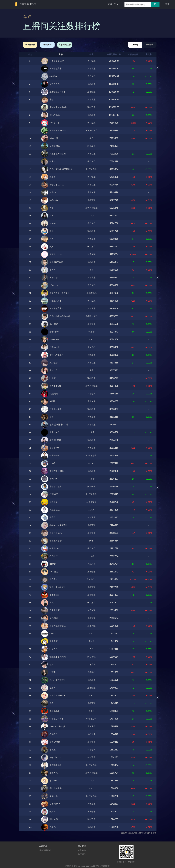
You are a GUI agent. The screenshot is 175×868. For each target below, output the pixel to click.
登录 (167, 4)
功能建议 (82, 850)
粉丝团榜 (47, 45)
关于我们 (82, 854)
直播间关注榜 (65, 45)
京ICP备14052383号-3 (102, 866)
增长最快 (149, 45)
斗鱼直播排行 (45, 850)
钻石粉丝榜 (30, 45)
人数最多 (135, 45)
